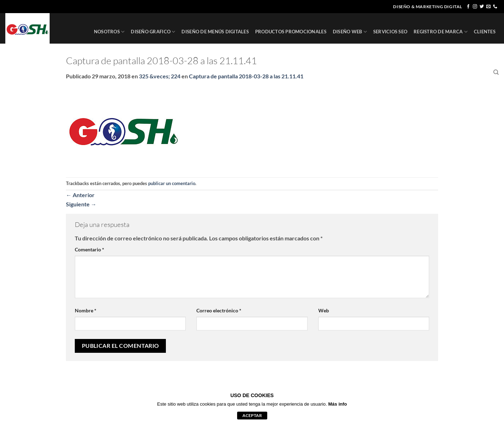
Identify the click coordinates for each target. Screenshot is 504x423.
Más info (338, 404)
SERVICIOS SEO (390, 32)
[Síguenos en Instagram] (475, 7)
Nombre (86, 310)
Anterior (80, 195)
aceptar (252, 415)
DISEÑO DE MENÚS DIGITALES (215, 32)
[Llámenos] (495, 7)
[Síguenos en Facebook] (468, 7)
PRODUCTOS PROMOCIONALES (291, 32)
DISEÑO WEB (350, 32)
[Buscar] (496, 72)
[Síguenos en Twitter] (482, 7)
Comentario (89, 249)
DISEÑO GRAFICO (153, 32)
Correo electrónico (219, 310)
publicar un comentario (172, 183)
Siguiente (81, 204)
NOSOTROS (109, 32)
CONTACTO (474, 72)
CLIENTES (485, 32)
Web (324, 310)
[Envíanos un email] (488, 7)
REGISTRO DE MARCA (441, 32)
